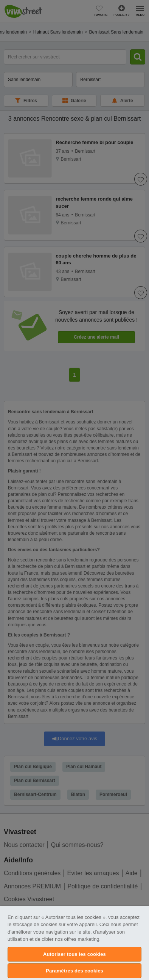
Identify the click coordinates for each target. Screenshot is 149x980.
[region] (74, 943)
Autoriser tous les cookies (74, 954)
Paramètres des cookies (74, 971)
